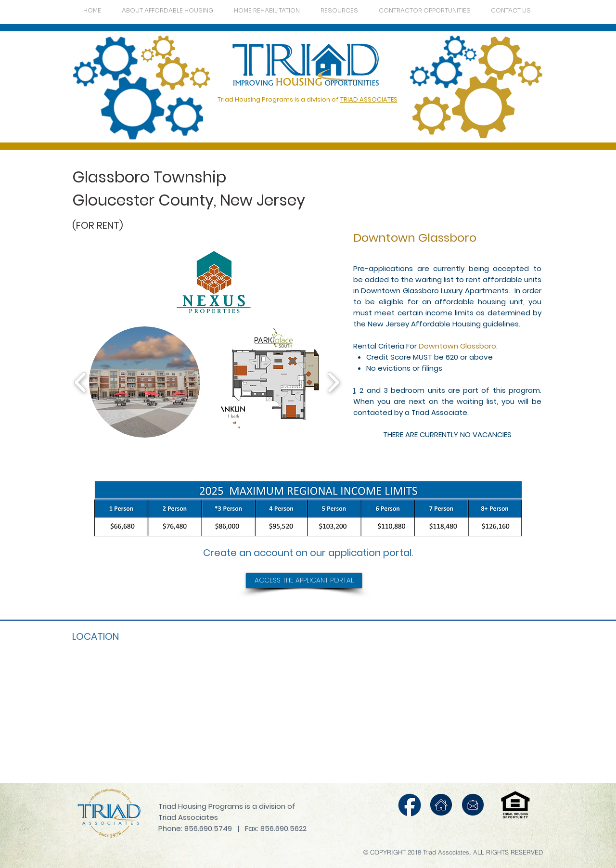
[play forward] (333, 382)
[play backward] (81, 382)
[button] (145, 382)
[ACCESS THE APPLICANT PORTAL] (304, 580)
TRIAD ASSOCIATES (369, 99)
